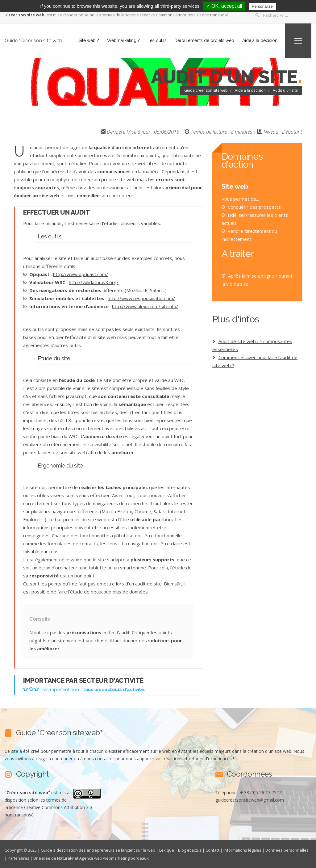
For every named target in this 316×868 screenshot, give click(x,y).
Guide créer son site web (206, 90)
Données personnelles (288, 850)
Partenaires (19, 858)
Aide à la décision (260, 40)
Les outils (156, 40)
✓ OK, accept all (224, 6)
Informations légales (243, 850)
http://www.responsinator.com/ (141, 298)
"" (27, 793)
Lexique (167, 850)
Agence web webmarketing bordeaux (115, 858)
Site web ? (88, 40)
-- (25, 15)
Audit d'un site (285, 90)
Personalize (262, 6)
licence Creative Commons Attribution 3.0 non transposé (177, 15)
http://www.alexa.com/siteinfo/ (145, 306)
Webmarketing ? (123, 40)
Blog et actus (190, 850)
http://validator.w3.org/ (94, 282)
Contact (213, 850)
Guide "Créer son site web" (34, 41)
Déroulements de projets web (204, 40)
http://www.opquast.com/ (81, 274)
